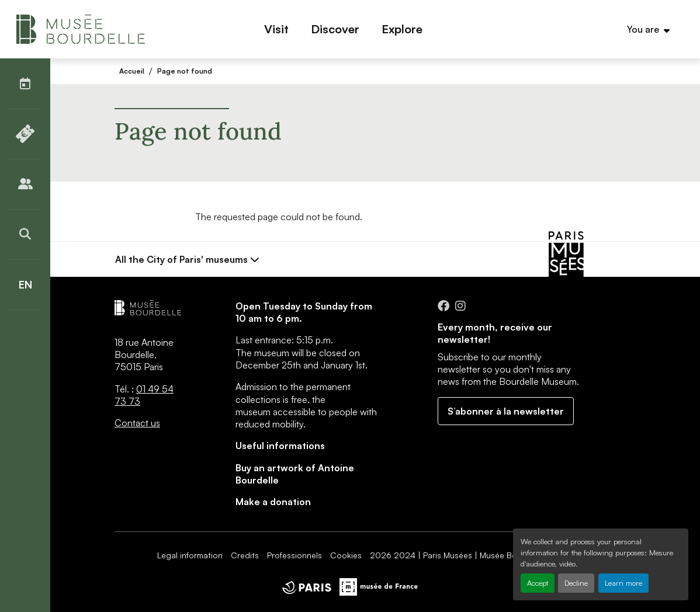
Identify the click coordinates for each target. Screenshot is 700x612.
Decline (576, 583)
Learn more (623, 583)
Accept (538, 583)
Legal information (190, 555)
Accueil (132, 71)
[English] (25, 284)
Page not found (185, 71)
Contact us (137, 423)
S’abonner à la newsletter (506, 411)
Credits (245, 555)
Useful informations (280, 446)
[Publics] (25, 184)
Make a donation (273, 502)
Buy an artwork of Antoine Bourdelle (295, 474)
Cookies (346, 555)
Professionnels (294, 555)
